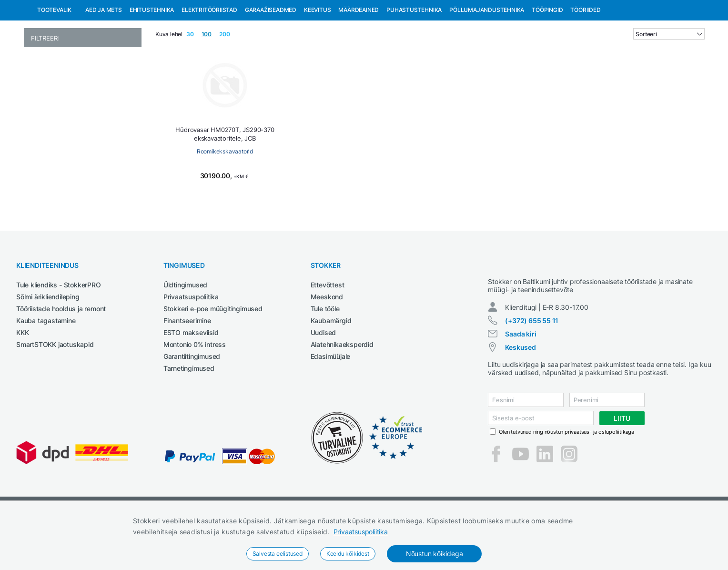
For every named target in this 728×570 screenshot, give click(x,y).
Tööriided (585, 59)
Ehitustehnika (152, 59)
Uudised (324, 382)
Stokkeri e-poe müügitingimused (213, 358)
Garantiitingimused (192, 405)
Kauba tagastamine (46, 370)
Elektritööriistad (209, 59)
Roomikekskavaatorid (225, 200)
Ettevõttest (328, 334)
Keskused (520, 405)
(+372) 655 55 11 (532, 378)
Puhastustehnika (414, 59)
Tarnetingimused (189, 417)
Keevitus (317, 59)
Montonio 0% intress (195, 393)
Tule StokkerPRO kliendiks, (106, 9)
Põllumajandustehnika (487, 59)
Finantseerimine (187, 370)
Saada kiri (521, 392)
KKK (22, 382)
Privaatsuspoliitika (361, 532)
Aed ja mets (104, 59)
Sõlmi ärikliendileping (48, 346)
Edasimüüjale (331, 405)
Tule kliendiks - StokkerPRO (59, 334)
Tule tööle (325, 358)
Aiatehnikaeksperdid (342, 393)
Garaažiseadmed (271, 59)
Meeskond (327, 346)
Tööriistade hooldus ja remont (61, 358)
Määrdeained (359, 59)
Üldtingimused (185, 334)
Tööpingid (547, 59)
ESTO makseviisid (191, 382)
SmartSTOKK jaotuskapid (55, 393)
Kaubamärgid (331, 370)
